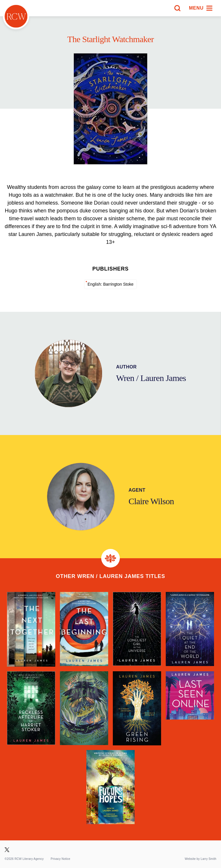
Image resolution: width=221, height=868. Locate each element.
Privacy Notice (60, 859)
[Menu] (201, 8)
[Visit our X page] (7, 850)
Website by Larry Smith (200, 859)
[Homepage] (16, 16)
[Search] (177, 8)
